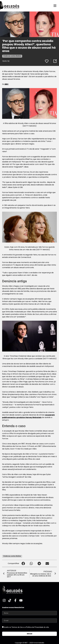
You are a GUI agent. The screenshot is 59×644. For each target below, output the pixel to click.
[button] (23, 563)
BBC (7, 84)
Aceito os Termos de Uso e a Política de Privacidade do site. (27, 627)
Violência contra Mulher (12, 56)
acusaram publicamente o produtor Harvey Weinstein (28, 416)
